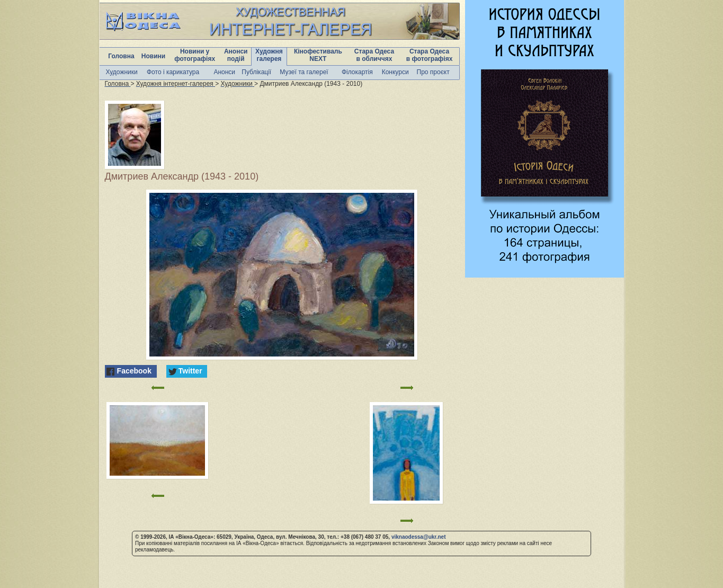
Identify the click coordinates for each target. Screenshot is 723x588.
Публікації (256, 72)
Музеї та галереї (304, 72)
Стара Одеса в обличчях (374, 55)
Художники (122, 72)
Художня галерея (269, 55)
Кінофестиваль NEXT (318, 55)
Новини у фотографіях (195, 55)
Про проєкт (433, 72)
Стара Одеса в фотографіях (430, 55)
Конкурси (395, 72)
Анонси (224, 72)
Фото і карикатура (173, 72)
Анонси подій (236, 55)
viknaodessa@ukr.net (419, 537)
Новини (153, 56)
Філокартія (357, 72)
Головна (121, 56)
